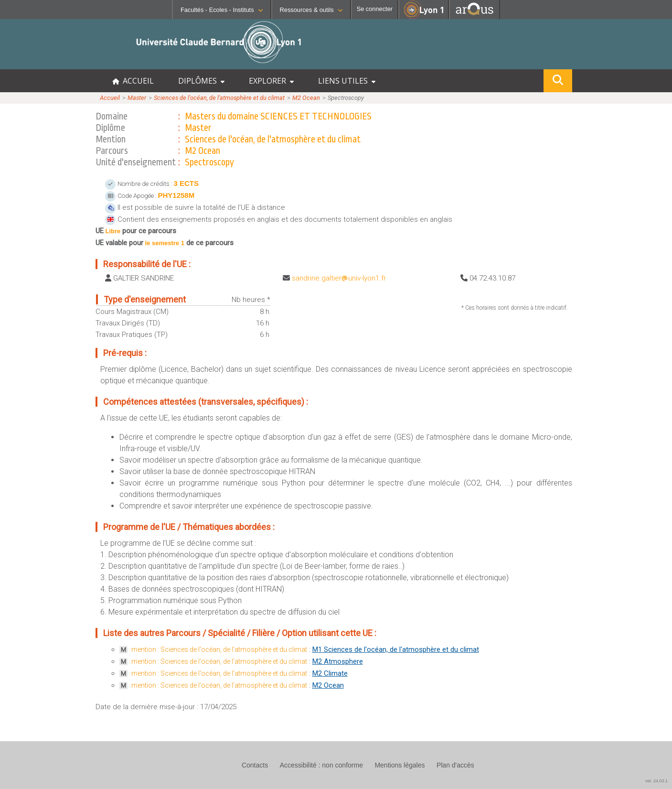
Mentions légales (400, 765)
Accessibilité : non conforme (321, 765)
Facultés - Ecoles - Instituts (222, 10)
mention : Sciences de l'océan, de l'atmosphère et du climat (219, 649)
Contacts (255, 765)
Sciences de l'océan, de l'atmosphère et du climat (219, 98)
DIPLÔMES (201, 81)
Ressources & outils (311, 10)
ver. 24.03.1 (656, 781)
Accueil (110, 98)
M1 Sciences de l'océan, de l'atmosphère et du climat (396, 649)
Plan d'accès (455, 765)
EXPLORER (271, 81)
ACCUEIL (133, 81)
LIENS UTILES (347, 81)
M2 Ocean (306, 98)
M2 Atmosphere (338, 661)
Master (137, 98)
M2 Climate (330, 673)
